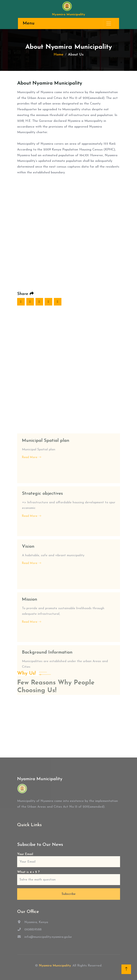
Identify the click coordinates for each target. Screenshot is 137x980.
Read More (32, 647)
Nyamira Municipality (55, 966)
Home (59, 55)
